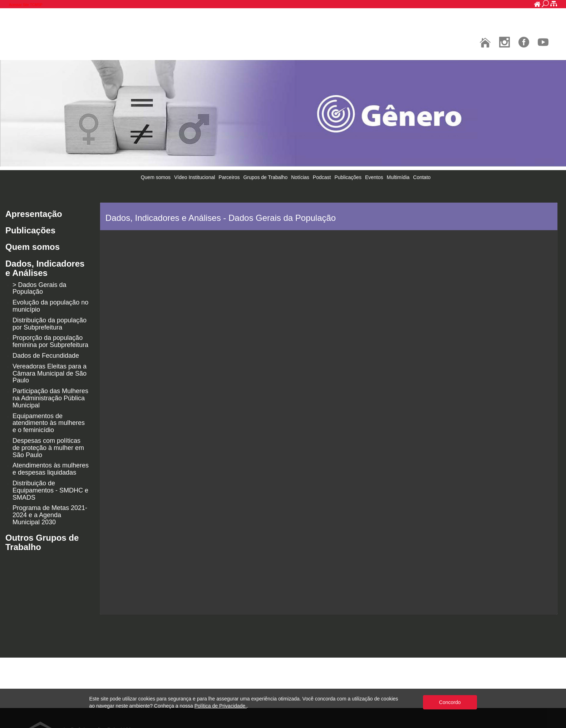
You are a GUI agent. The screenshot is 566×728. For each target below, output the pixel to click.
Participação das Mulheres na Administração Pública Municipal (50, 398)
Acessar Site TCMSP (26, 5)
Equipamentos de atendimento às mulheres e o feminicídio (49, 423)
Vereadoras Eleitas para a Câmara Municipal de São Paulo (50, 373)
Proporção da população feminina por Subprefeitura (50, 341)
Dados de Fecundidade (46, 356)
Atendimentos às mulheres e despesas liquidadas (51, 469)
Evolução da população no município (50, 306)
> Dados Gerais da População (40, 288)
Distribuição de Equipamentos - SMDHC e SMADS (50, 490)
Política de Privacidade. (221, 706)
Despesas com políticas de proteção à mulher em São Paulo (48, 448)
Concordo (450, 702)
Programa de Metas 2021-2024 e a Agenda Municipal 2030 (50, 515)
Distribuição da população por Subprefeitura (50, 324)
